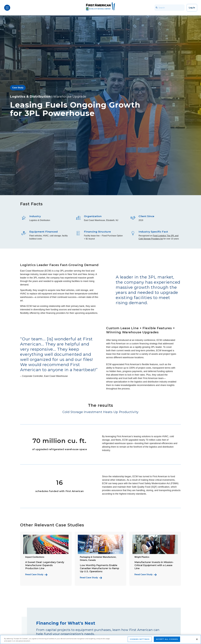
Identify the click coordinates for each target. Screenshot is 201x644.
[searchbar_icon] (157, 8)
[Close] (197, 639)
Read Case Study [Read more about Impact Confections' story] (34, 574)
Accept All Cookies (167, 639)
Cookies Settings (140, 639)
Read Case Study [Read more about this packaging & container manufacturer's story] (89, 578)
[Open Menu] (7, 8)
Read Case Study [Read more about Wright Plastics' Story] (144, 574)
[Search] (170, 8)
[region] (100, 639)
